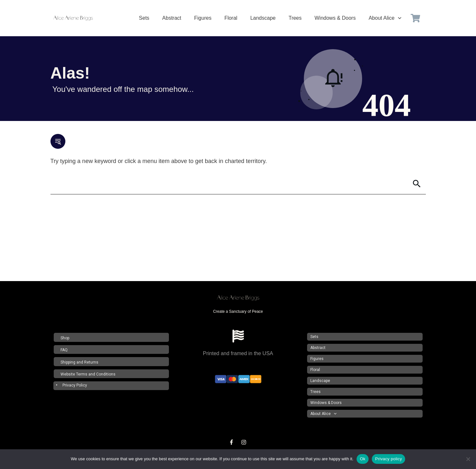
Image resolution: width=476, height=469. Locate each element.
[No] (468, 459)
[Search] (229, 184)
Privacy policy (388, 459)
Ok (363, 459)
